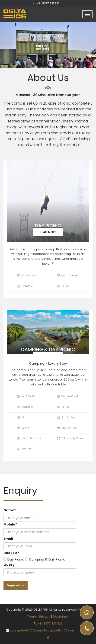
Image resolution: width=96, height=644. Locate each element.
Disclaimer (61, 617)
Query (9, 565)
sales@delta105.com (26, 630)
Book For (11, 553)
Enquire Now (16, 585)
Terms (32, 617)
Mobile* (10, 524)
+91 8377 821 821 (48, 3)
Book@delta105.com (59, 630)
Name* (10, 510)
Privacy (45, 617)
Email (8, 539)
